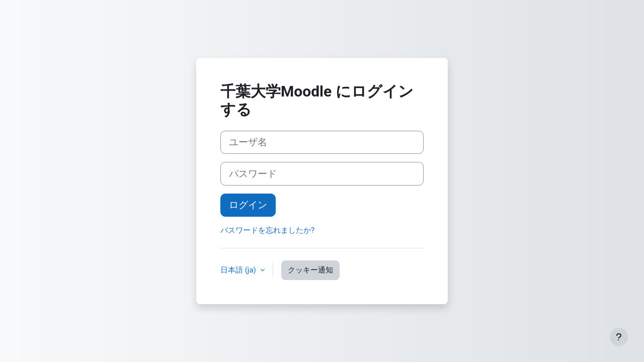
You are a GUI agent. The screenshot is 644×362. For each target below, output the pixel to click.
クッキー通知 (310, 270)
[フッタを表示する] (619, 337)
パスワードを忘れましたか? (267, 230)
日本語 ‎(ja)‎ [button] (239, 270)
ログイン (248, 205)
